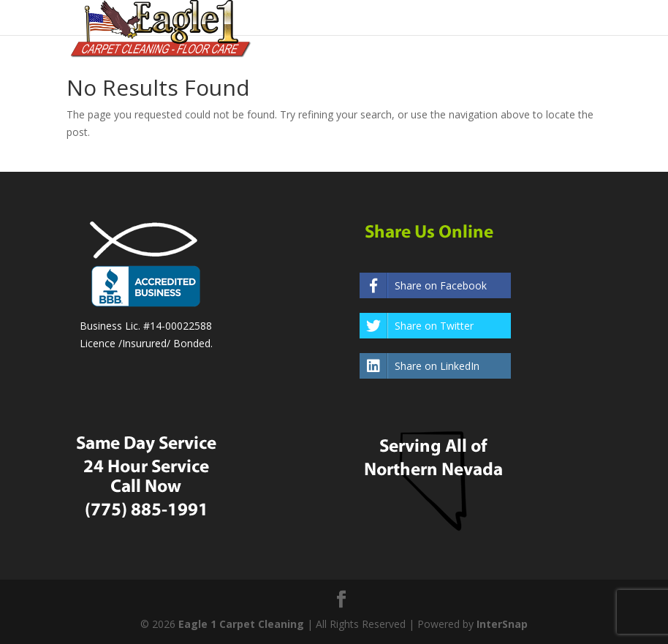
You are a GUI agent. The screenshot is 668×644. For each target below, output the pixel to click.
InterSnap (502, 624)
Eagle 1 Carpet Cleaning (241, 624)
